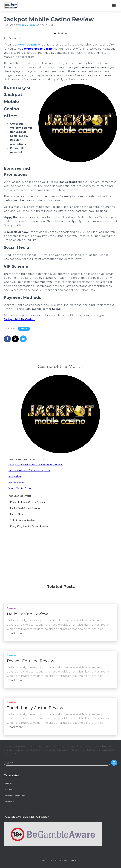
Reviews (24, 368)
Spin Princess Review (23, 560)
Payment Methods (15, 796)
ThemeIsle (73, 861)
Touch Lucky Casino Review (35, 708)
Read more (15, 634)
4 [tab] (66, 73)
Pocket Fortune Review (31, 661)
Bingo (9, 784)
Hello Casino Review (27, 614)
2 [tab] (59, 73)
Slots (8, 808)
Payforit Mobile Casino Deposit (28, 541)
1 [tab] (55, 73)
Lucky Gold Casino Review (25, 547)
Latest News (17, 553)
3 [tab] (62, 73)
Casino (9, 790)
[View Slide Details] (23, 50)
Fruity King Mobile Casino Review (29, 565)
